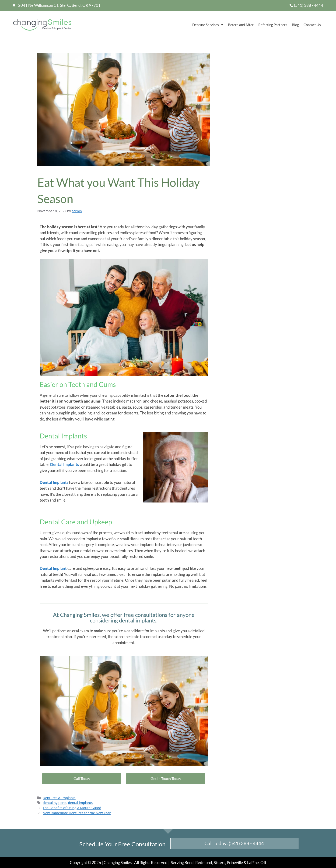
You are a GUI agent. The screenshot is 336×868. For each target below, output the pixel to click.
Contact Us (312, 25)
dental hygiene (54, 803)
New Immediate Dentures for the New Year (77, 813)
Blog (295, 25)
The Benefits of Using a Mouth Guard (72, 808)
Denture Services (208, 25)
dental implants (80, 803)
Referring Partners (273, 25)
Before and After (241, 25)
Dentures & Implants (59, 798)
